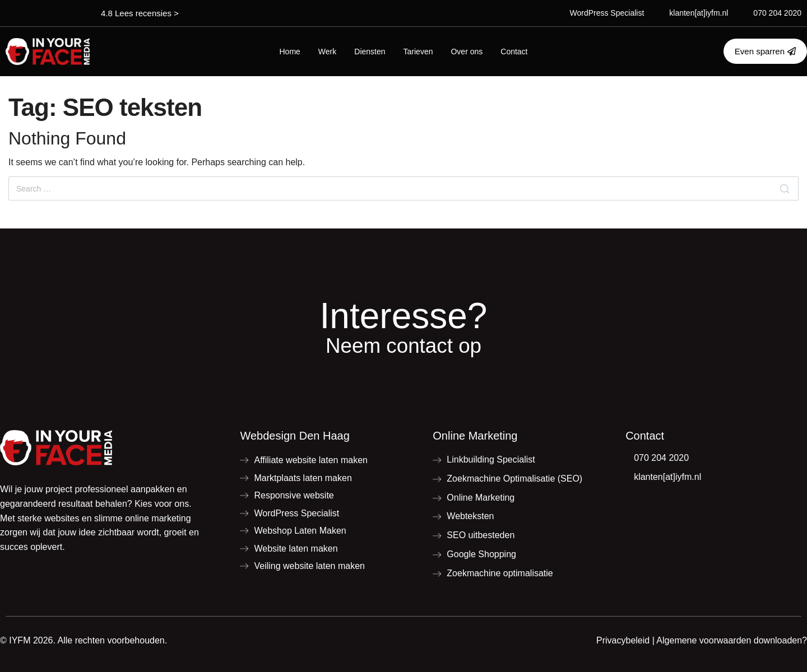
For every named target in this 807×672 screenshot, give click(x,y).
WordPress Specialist (607, 13)
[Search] (785, 188)
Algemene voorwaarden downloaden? (732, 640)
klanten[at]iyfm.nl (699, 13)
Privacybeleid (623, 640)
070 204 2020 (777, 13)
